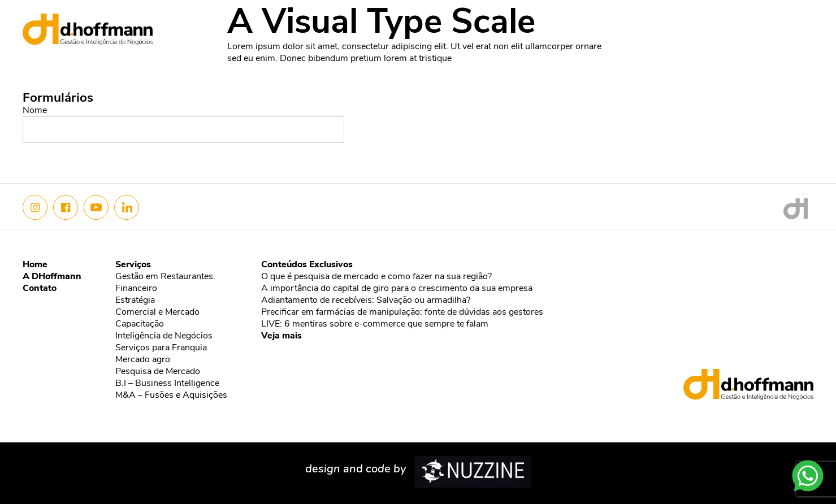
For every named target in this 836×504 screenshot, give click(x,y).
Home (594, 25)
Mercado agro (143, 360)
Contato (795, 25)
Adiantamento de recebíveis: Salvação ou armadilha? (366, 301)
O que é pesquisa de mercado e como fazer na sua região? (376, 277)
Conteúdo (737, 25)
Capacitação (140, 324)
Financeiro (136, 289)
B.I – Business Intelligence (167, 384)
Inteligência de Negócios (164, 336)
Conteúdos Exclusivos (307, 265)
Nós (633, 25)
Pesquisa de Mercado (158, 372)
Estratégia (135, 301)
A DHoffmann (52, 277)
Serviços (678, 25)
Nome (35, 111)
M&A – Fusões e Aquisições (171, 396)
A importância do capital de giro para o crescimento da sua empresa (397, 289)
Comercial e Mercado (157, 312)
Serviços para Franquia (161, 348)
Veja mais (281, 336)
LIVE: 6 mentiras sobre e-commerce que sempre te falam (375, 324)
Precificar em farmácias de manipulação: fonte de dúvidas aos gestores (402, 312)
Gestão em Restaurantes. (165, 277)
